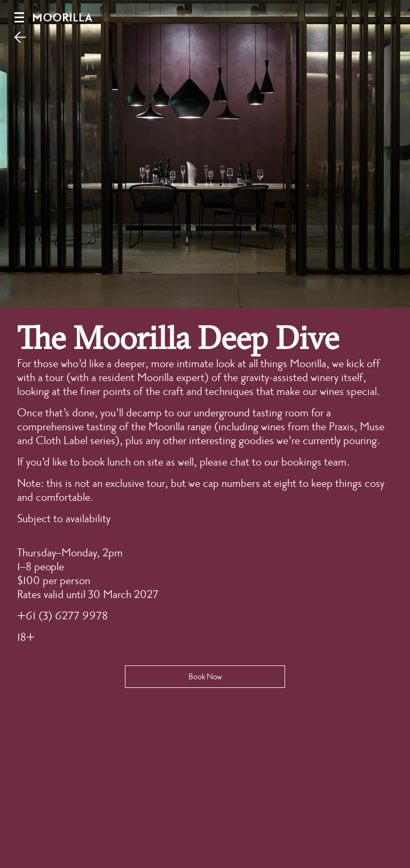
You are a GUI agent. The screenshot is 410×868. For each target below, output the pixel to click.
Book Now (205, 677)
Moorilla (62, 18)
